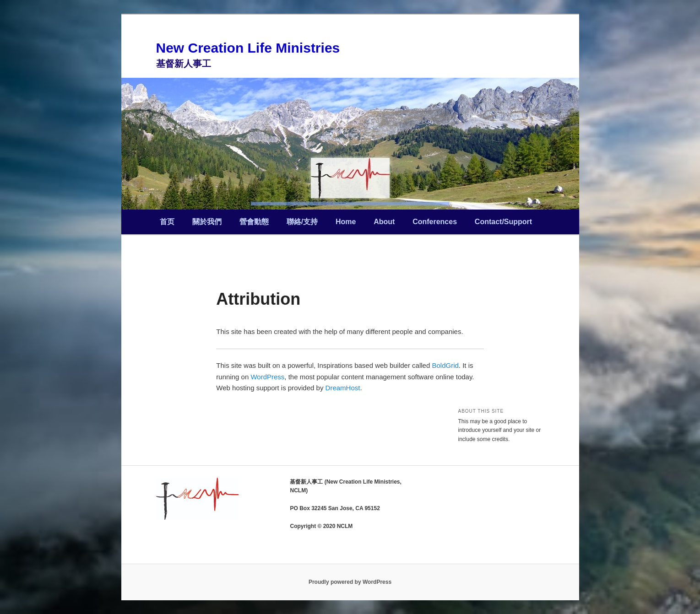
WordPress (267, 377)
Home (346, 222)
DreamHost (343, 388)
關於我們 (207, 222)
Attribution (258, 299)
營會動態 (254, 222)
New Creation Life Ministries (248, 48)
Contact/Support (503, 222)
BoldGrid (445, 365)
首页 (167, 222)
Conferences (435, 222)
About (384, 222)
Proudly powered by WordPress (350, 582)
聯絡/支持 (302, 222)
